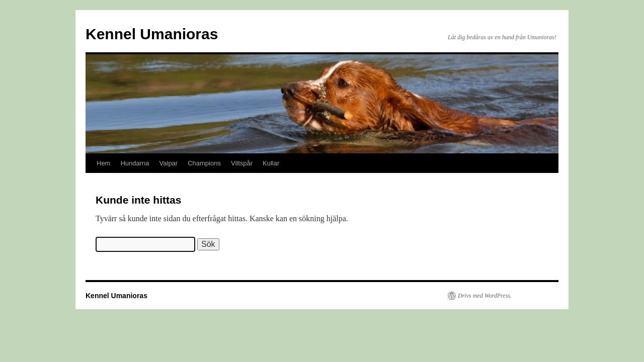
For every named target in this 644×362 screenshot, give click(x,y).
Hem (103, 163)
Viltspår (242, 163)
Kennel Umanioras (152, 34)
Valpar (169, 163)
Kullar (271, 163)
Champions (204, 163)
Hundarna (135, 163)
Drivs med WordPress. (485, 296)
